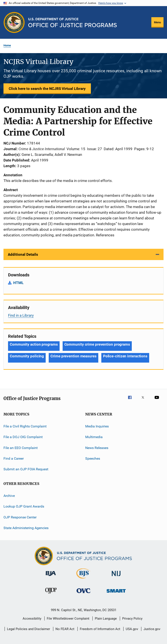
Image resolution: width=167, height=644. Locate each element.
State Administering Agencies (26, 528)
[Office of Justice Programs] (14, 22)
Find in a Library (21, 315)
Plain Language (106, 619)
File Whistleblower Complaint (68, 619)
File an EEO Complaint (21, 448)
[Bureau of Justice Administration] (51, 577)
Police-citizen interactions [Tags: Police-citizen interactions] (125, 356)
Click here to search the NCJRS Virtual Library (47, 89)
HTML (18, 283)
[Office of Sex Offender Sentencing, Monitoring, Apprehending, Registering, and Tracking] (116, 593)
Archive (9, 496)
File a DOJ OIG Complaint (23, 437)
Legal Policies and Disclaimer (28, 629)
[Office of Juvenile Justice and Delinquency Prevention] (51, 594)
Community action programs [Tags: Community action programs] (34, 344)
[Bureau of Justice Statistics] (83, 579)
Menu (157, 22)
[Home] (73, 23)
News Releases (97, 448)
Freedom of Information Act (100, 629)
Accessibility (32, 619)
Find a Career (14, 458)
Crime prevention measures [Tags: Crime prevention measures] (73, 356)
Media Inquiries (97, 426)
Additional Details (23, 254)
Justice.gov (152, 629)
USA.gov (132, 629)
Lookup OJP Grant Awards (24, 506)
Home (7, 45)
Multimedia (94, 437)
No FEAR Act (65, 629)
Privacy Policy (132, 619)
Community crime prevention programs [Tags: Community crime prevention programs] (97, 344)
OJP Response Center (20, 517)
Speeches (93, 458)
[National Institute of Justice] (116, 577)
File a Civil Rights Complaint (25, 426)
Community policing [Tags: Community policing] (27, 356)
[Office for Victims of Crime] (83, 594)
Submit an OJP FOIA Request (26, 469)
